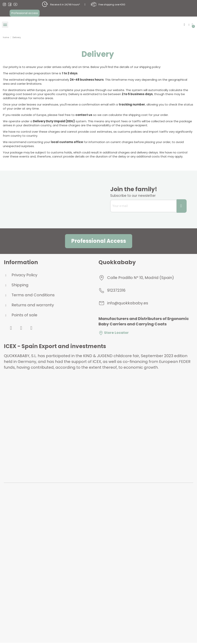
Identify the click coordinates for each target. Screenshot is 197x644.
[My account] (188, 25)
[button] (25, 13)
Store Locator (114, 334)
